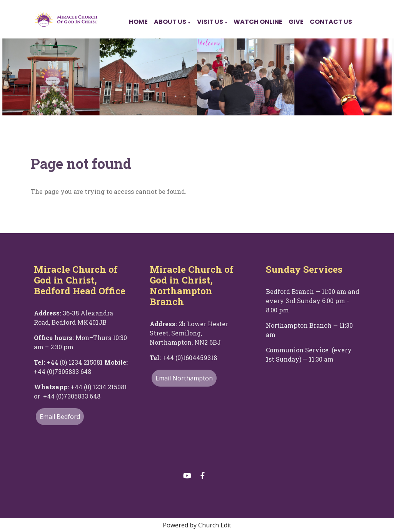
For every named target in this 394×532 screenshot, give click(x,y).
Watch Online (258, 22)
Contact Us (331, 22)
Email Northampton (184, 378)
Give (296, 22)
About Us (170, 22)
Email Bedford (60, 417)
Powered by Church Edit (197, 525)
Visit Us (210, 22)
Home (138, 22)
